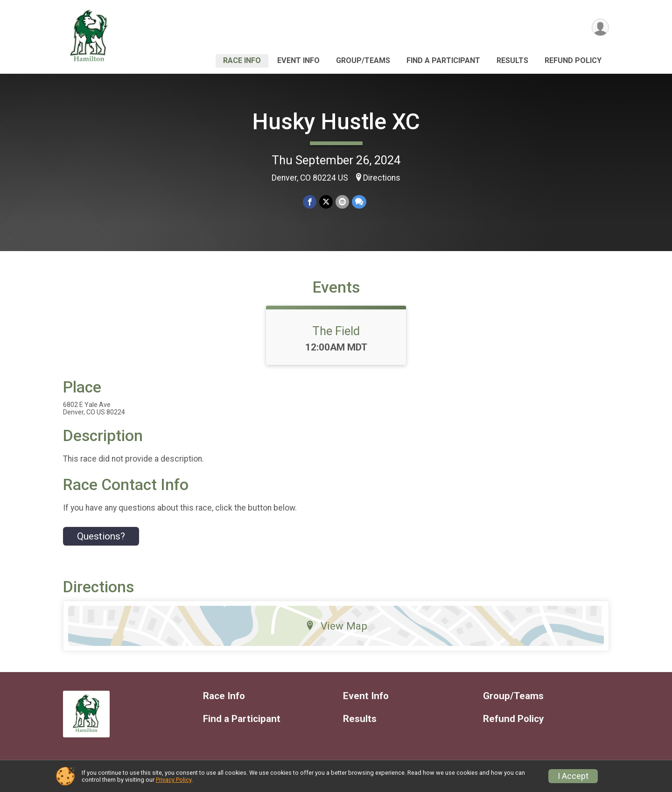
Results (512, 60)
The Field (336, 331)
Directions (382, 178)
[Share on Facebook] (310, 202)
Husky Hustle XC (336, 122)
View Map (336, 626)
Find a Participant (443, 60)
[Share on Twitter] (326, 202)
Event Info (298, 60)
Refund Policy (573, 60)
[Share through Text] (359, 202)
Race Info (242, 60)
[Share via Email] (342, 202)
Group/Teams (363, 60)
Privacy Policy (174, 780)
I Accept (573, 776)
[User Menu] (600, 27)
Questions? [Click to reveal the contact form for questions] (101, 536)
